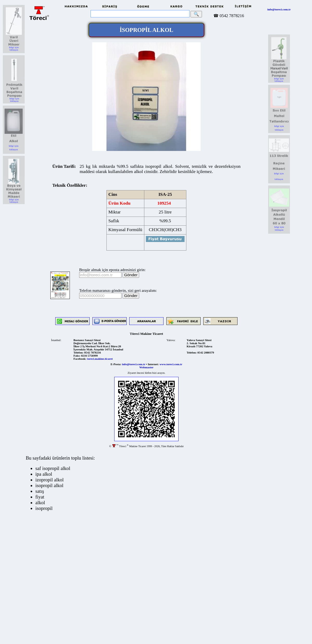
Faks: (77, 356)
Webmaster (147, 367)
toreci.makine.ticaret (100, 359)
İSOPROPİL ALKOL (146, 30)
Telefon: (79, 352)
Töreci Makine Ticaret (146, 334)
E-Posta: (116, 364)
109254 (164, 203)
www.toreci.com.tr (171, 364)
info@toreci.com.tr (279, 9)
